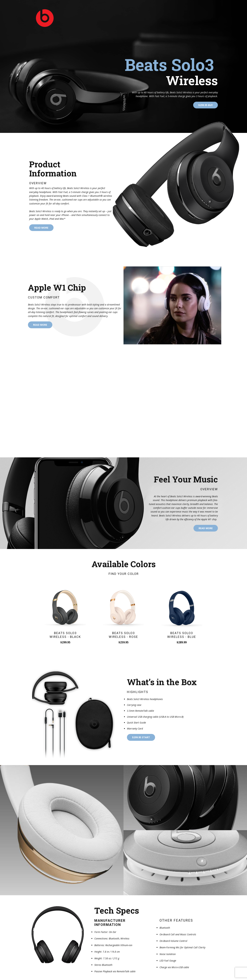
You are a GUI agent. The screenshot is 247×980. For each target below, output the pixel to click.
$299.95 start (141, 737)
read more (41, 228)
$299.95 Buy (205, 105)
